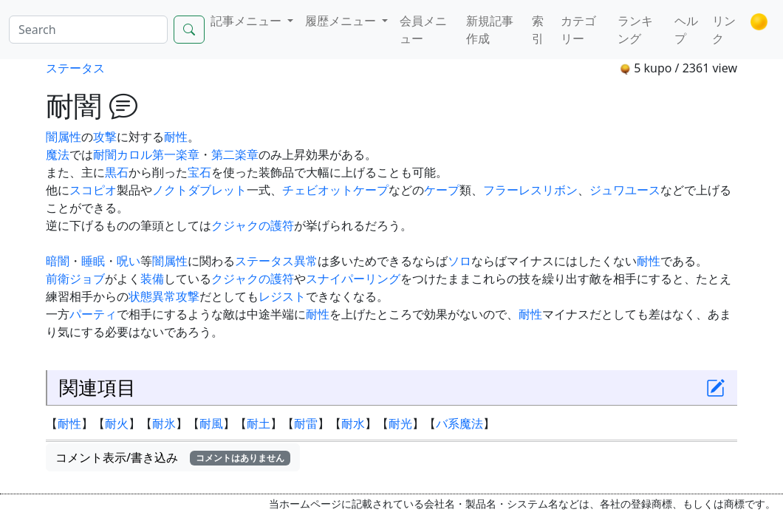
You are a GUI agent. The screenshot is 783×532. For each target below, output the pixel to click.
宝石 (199, 172)
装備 (152, 279)
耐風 (211, 423)
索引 (538, 30)
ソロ (459, 261)
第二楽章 (235, 154)
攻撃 (105, 137)
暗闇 (58, 261)
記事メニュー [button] (247, 21)
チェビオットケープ (335, 190)
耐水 (353, 423)
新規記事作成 (490, 30)
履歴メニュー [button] (342, 21)
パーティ (93, 314)
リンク (724, 30)
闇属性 (170, 261)
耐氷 (164, 423)
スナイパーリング (353, 279)
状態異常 (152, 296)
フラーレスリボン (530, 190)
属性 (69, 137)
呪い (129, 261)
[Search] (88, 30)
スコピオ (93, 190)
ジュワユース (625, 190)
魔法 (58, 154)
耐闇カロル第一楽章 (146, 154)
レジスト (282, 296)
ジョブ (87, 279)
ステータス (75, 68)
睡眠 (93, 261)
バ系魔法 (459, 423)
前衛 (58, 279)
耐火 (117, 423)
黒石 (117, 172)
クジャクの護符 (253, 225)
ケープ (442, 190)
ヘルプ (686, 30)
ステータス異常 (276, 261)
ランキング (635, 30)
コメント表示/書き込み (173, 457)
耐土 (259, 423)
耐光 (400, 423)
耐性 (176, 137)
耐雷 (306, 423)
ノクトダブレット (199, 190)
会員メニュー (423, 30)
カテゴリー (578, 30)
